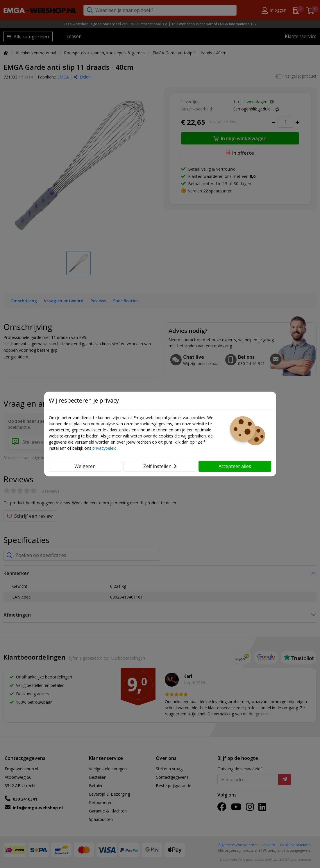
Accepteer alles (235, 466)
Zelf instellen (160, 466)
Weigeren (85, 466)
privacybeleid (104, 448)
